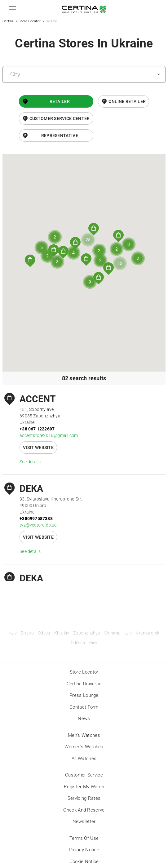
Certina (8, 21)
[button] (11, 9)
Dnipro (27, 633)
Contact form (84, 707)
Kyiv (13, 633)
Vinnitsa (112, 633)
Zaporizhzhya (87, 633)
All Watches (84, 759)
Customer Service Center (60, 118)
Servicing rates (84, 798)
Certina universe (84, 684)
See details (30, 462)
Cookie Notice (84, 861)
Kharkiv (62, 633)
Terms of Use (84, 838)
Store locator (84, 672)
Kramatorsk (148, 633)
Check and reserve (84, 810)
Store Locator (30, 21)
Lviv (128, 633)
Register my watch (84, 787)
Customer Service (84, 775)
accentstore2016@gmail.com (49, 435)
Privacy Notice (84, 850)
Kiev (93, 643)
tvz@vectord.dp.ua (38, 525)
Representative (60, 136)
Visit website (38, 447)
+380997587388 (36, 519)
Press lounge (84, 695)
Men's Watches (84, 735)
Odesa (44, 633)
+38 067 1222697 (37, 429)
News (84, 719)
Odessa (78, 643)
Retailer (60, 101)
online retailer (127, 101)
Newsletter (84, 821)
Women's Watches (84, 747)
